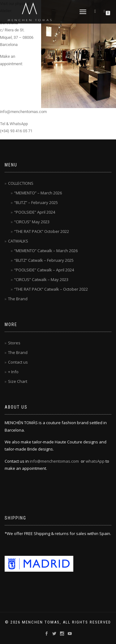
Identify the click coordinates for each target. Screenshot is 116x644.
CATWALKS (18, 241)
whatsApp (95, 461)
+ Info (13, 372)
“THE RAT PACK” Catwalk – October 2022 (51, 289)
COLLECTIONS (21, 183)
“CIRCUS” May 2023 (32, 222)
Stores (14, 343)
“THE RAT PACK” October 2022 (42, 231)
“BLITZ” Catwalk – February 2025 (44, 260)
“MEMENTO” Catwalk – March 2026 (46, 251)
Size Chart (18, 381)
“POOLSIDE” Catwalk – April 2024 (44, 270)
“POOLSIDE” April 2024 (35, 212)
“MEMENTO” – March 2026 (38, 193)
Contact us (18, 362)
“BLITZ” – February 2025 (36, 202)
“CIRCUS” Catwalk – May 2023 (41, 279)
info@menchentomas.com (54, 461)
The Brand (18, 299)
